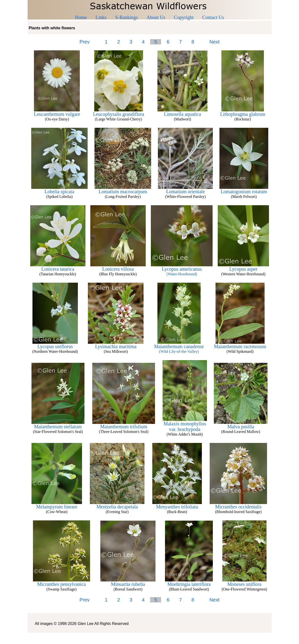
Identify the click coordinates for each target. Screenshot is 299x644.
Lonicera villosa (118, 267)
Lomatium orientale (185, 189)
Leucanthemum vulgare (57, 112)
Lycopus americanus (182, 269)
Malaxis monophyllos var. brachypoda (185, 424)
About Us (156, 17)
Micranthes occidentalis (238, 504)
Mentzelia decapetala (117, 504)
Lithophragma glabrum (243, 112)
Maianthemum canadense (179, 346)
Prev (85, 42)
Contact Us (213, 17)
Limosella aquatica (182, 112)
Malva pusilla (241, 424)
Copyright (184, 17)
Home (81, 17)
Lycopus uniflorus (55, 344)
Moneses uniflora (244, 582)
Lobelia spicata (59, 189)
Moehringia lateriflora (189, 582)
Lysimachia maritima (116, 344)
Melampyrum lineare (57, 504)
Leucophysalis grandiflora (119, 112)
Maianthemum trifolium (124, 424)
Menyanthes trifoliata (177, 504)
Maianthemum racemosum (240, 344)
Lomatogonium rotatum (244, 189)
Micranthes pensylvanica (62, 582)
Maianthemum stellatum (58, 424)
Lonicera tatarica (58, 267)
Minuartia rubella (128, 582)
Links (101, 17)
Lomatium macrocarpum (123, 189)
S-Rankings (127, 17)
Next (214, 42)
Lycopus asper (243, 267)
